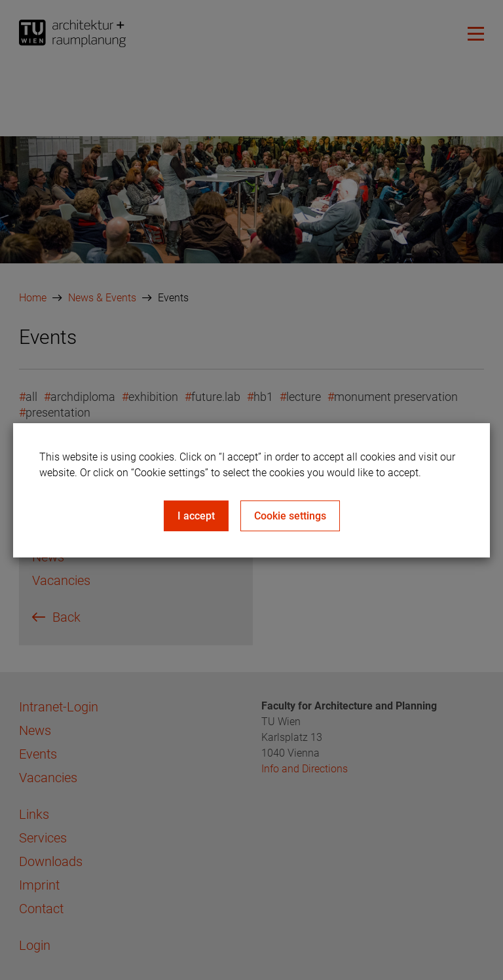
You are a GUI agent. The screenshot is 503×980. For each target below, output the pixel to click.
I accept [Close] (196, 516)
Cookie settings (290, 516)
